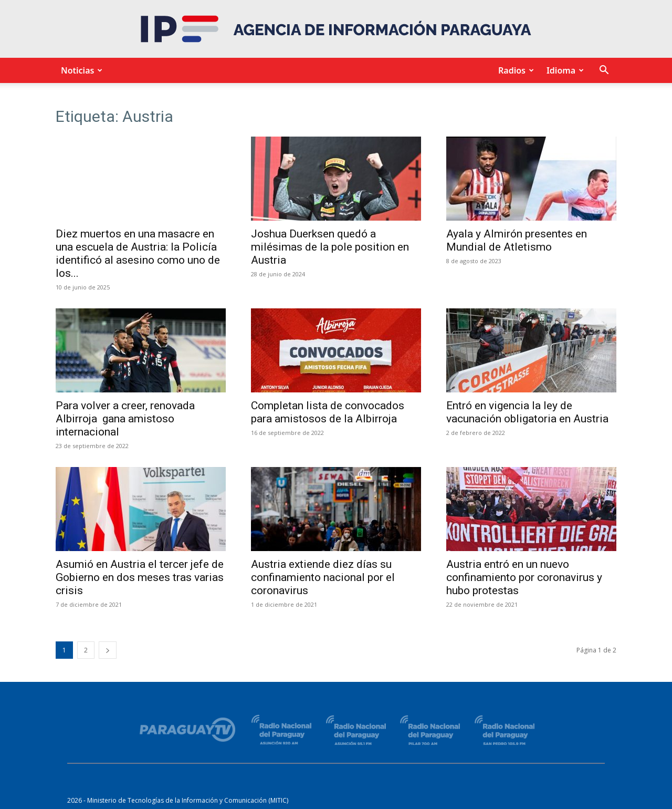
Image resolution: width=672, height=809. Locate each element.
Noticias (80, 70)
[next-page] (108, 650)
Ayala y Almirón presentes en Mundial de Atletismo (517, 240)
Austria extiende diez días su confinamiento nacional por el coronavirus (323, 577)
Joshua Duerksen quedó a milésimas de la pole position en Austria (330, 247)
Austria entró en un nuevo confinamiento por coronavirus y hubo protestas (524, 577)
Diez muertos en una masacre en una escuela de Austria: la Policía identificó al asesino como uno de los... (138, 253)
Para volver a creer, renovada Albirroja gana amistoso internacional (125, 419)
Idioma (564, 70)
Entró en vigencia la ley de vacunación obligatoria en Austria (527, 412)
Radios (514, 70)
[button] (604, 71)
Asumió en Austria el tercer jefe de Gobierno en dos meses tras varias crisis (140, 577)
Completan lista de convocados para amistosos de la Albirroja (328, 412)
